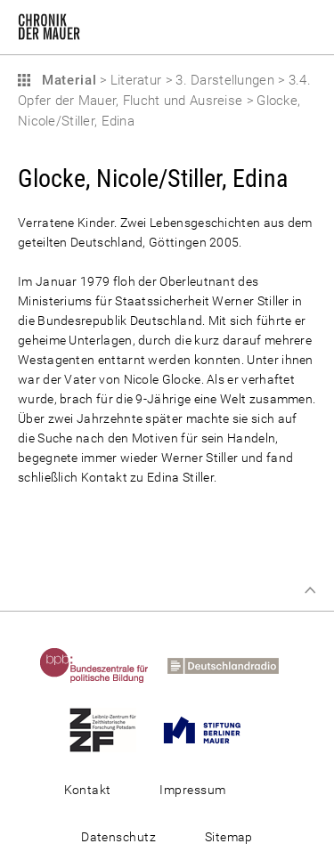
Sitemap (229, 837)
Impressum (192, 790)
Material (67, 80)
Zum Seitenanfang (310, 590)
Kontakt (88, 790)
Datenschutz (118, 837)
